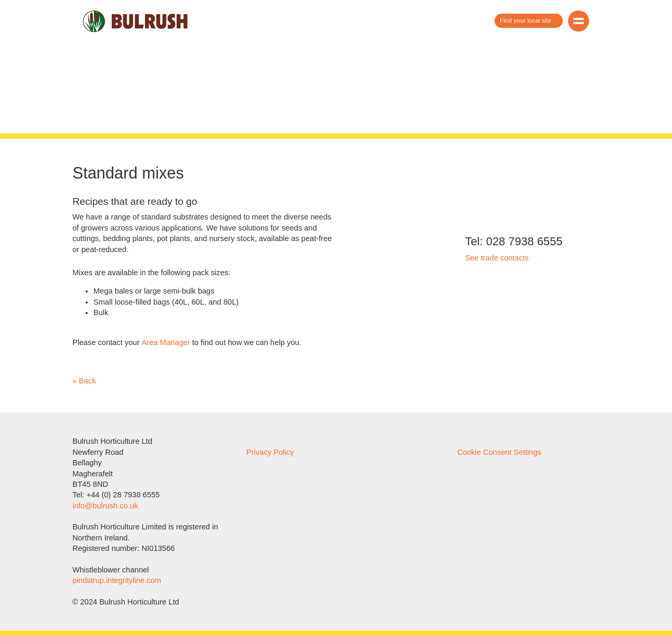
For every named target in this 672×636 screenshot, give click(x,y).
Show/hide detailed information (336, 319)
